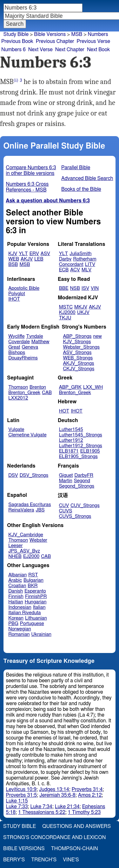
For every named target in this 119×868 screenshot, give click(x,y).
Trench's (44, 860)
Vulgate (16, 430)
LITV (90, 264)
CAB (47, 393)
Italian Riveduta (24, 613)
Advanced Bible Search (87, 178)
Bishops (17, 353)
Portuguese (32, 624)
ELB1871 (69, 451)
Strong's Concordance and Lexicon (54, 837)
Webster (38, 540)
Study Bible (16, 34)
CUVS (66, 511)
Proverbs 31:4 (87, 789)
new (98, 336)
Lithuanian (36, 618)
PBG (13, 624)
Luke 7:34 (41, 807)
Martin (66, 481)
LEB (39, 259)
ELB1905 (90, 451)
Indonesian (20, 607)
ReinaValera (21, 510)
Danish (16, 591)
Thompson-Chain (75, 849)
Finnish (16, 597)
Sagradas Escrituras (30, 505)
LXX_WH (93, 387)
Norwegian (20, 629)
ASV (45, 254)
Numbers (98, 34)
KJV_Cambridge (26, 535)
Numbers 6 (13, 50)
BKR (33, 586)
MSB (77, 34)
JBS (40, 510)
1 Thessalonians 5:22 (42, 812)
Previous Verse (93, 41)
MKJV (81, 307)
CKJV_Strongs (79, 369)
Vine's (71, 860)
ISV (85, 288)
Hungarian (36, 602)
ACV (75, 270)
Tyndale (35, 336)
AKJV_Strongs (78, 363)
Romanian (19, 634)
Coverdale (19, 342)
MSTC (66, 307)
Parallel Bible (76, 168)
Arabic (15, 580)
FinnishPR (36, 597)
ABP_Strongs (77, 336)
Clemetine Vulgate (27, 435)
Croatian (17, 586)
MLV (86, 270)
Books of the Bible (81, 189)
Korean (16, 618)
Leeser (15, 546)
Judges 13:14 (54, 789)
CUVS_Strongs (75, 516)
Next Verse (40, 50)
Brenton (38, 387)
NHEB (15, 556)
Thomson (18, 387)
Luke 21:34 (67, 807)
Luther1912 (71, 440)
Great (14, 347)
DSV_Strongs (34, 475)
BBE (64, 288)
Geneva (30, 347)
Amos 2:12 (90, 795)
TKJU (65, 318)
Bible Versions (50, 34)
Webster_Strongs (81, 347)
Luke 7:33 (17, 807)
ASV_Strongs (77, 353)
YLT (23, 254)
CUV (64, 506)
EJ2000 (31, 556)
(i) (16, 80)
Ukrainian (41, 634)
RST (33, 575)
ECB (64, 270)
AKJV (27, 259)
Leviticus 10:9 (21, 789)
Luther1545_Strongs (81, 435)
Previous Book (17, 41)
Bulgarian (33, 580)
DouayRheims (23, 358)
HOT (64, 411)
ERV (34, 254)
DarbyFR (84, 475)
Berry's (14, 860)
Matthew (40, 342)
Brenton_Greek (24, 393)
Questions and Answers (76, 826)
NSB (75, 288)
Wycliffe (16, 336)
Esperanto (35, 591)
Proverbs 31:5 (22, 795)
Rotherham (85, 259)
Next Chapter (70, 50)
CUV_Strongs (85, 506)
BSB (13, 264)
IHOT (14, 299)
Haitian (16, 602)
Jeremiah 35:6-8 (57, 795)
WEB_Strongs (78, 358)
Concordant (71, 264)
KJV (13, 254)
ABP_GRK (70, 387)
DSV (13, 475)
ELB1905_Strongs (78, 457)
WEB (14, 259)
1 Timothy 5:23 (84, 812)
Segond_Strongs (77, 486)
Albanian (17, 575)
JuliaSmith (80, 254)
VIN (95, 288)
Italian (39, 607)
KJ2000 (67, 312)
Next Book (98, 50)
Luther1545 (71, 430)
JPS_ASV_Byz (24, 551)
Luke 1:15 (17, 801)
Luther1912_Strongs (81, 446)
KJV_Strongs (77, 342)
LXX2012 (18, 398)
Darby (65, 259)
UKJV (83, 312)
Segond (82, 481)
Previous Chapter (55, 41)
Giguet (66, 475)
